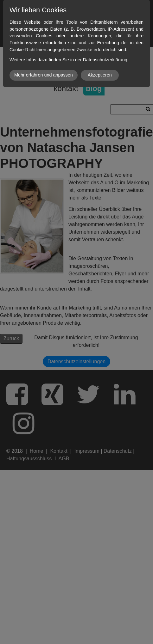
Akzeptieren (100, 75)
